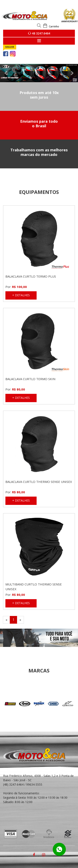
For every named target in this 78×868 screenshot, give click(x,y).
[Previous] (6, 620)
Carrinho (51, 26)
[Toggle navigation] (39, 41)
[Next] (20, 620)
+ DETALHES (21, 295)
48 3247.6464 (39, 33)
